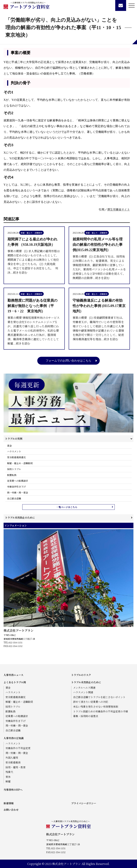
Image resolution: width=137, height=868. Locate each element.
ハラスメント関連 (83, 692)
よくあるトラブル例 (15, 682)
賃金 (9, 446)
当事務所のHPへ (13, 790)
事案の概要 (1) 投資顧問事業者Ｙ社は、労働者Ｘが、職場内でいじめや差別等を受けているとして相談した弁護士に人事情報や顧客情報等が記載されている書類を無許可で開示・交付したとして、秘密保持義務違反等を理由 (99, 319)
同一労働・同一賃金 (18, 493)
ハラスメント (14, 451)
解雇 (8, 781)
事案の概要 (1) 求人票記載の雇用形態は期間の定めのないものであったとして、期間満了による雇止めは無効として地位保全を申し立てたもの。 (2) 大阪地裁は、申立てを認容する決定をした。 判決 (34, 256)
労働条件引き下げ (16, 487)
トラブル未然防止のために (20, 518)
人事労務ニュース (13, 675)
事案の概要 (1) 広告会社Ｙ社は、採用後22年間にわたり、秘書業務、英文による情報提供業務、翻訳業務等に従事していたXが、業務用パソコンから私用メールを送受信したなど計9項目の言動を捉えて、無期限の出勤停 (99, 258)
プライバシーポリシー (84, 803)
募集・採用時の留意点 (86, 716)
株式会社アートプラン (19, 630)
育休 (8, 777)
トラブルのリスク (81, 675)
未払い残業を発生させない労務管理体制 (96, 707)
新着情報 (9, 803)
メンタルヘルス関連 (84, 688)
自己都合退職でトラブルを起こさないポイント (99, 697)
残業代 (9, 772)
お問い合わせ (11, 810)
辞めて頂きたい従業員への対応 (91, 702)
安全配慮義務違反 (16, 457)
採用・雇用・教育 (16, 767)
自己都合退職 (14, 498)
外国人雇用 (12, 758)
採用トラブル (14, 469)
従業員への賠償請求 (18, 481)
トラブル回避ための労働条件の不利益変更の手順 (101, 711)
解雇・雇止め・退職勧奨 (20, 463)
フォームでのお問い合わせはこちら (68, 361)
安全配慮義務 (13, 762)
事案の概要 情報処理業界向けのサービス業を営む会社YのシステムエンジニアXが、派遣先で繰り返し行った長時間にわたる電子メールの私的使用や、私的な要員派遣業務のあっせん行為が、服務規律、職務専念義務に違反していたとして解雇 (34, 322)
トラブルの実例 (14, 439)
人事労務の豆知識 (14, 738)
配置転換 (12, 475)
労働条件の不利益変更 (18, 748)
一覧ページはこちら (67, 507)
